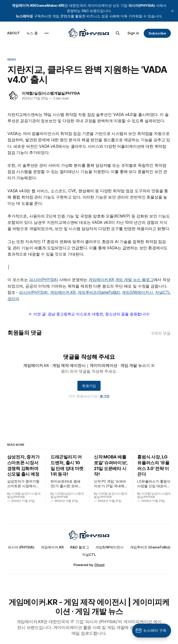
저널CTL (89, 555)
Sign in (133, 33)
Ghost (99, 565)
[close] (172, 11)
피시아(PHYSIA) (44, 280)
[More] (47, 33)
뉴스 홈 (32, 33)
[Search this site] (118, 33)
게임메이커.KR (101, 280)
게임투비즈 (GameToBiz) (150, 547)
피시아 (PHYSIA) (21, 547)
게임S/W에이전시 (137, 292)
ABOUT (14, 33)
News (12, 59)
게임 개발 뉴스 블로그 (134, 280)
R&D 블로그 (80, 547)
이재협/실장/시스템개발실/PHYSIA (51, 93)
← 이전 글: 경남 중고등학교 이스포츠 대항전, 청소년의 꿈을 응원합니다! (89, 314)
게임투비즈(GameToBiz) (99, 292)
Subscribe (157, 33)
